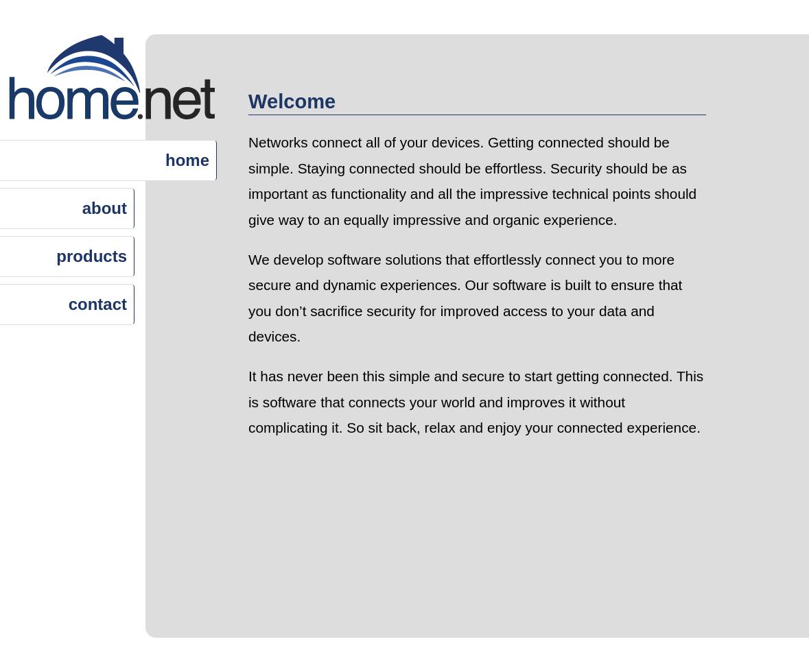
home (187, 160)
